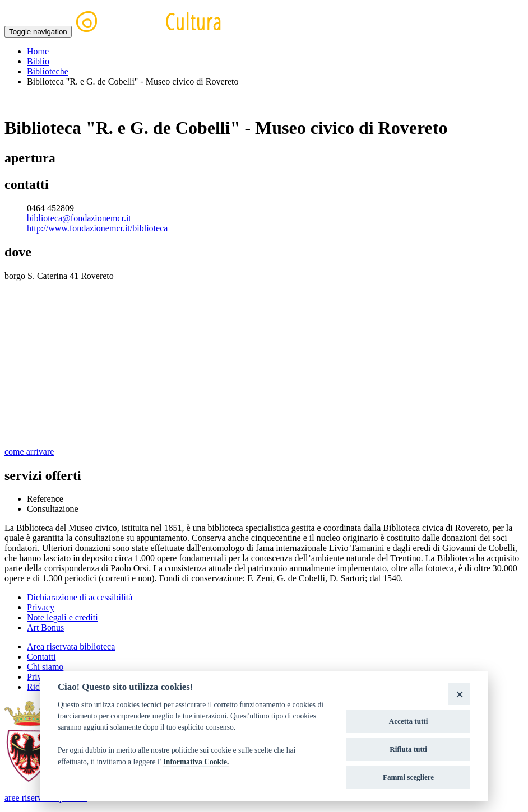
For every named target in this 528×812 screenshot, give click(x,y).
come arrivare (29, 452)
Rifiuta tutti (408, 749)
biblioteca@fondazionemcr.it (79, 218)
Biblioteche (48, 71)
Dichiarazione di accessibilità (80, 597)
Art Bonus (45, 627)
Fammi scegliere (408, 777)
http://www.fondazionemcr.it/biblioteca (97, 228)
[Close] (459, 694)
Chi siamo (45, 667)
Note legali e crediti (62, 617)
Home (38, 51)
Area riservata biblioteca (71, 647)
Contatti (41, 657)
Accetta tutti (409, 721)
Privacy (41, 607)
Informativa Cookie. (196, 762)
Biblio (38, 61)
